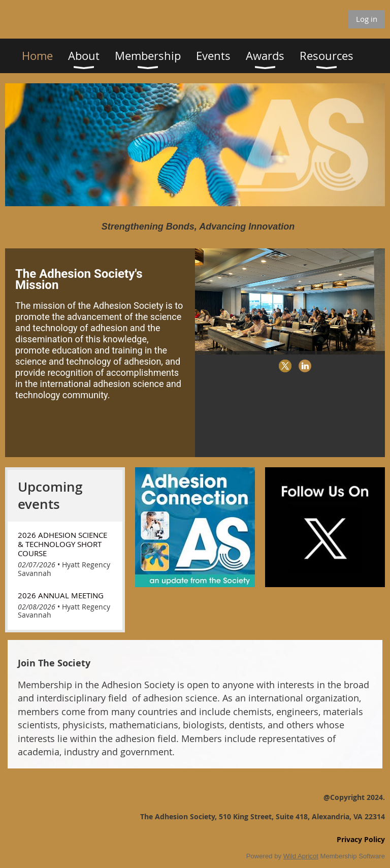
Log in (367, 19)
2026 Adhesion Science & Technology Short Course (62, 544)
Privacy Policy (361, 839)
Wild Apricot (301, 856)
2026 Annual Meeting (61, 595)
